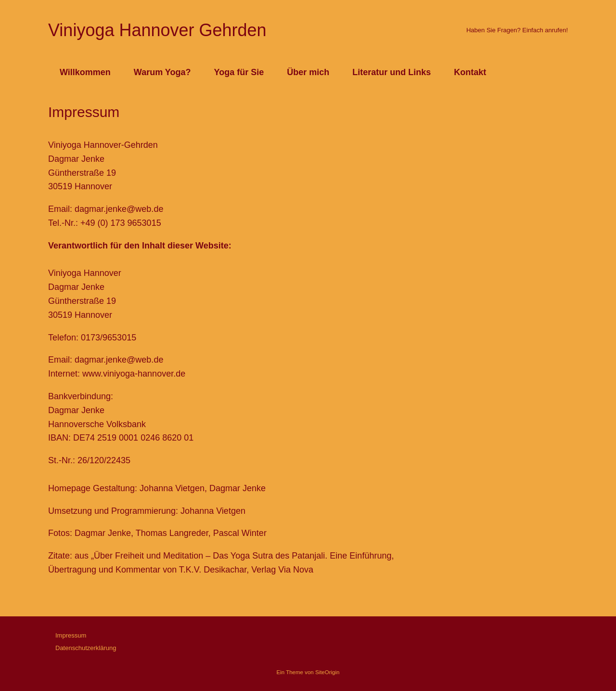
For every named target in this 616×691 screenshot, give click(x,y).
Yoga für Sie (239, 72)
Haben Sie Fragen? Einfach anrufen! (517, 30)
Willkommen (85, 72)
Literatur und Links (391, 72)
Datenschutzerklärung (86, 648)
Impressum (71, 635)
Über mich (308, 72)
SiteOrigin (327, 672)
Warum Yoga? (162, 72)
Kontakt (470, 72)
